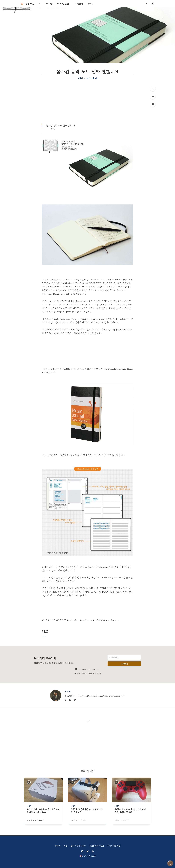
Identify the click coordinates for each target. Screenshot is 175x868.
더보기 (91, 4)
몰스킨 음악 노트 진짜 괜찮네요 (61, 125)
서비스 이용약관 (114, 846)
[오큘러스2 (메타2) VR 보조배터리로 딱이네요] (87, 816)
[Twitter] (153, 96)
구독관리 (79, 4)
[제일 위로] (153, 89)
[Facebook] (153, 104)
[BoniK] (56, 695)
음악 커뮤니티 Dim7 (78, 846)
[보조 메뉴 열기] (101, 4)
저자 (40, 4)
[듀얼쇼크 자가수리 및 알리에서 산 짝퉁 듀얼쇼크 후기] (131, 816)
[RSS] (93, 851)
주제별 (49, 4)
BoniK (68, 691)
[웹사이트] (66, 700)
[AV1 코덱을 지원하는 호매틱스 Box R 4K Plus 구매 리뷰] (44, 816)
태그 (53, 129)
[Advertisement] (87, 101)
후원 (66, 846)
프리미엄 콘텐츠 (64, 4)
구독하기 (124, 664)
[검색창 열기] (147, 4)
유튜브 (58, 846)
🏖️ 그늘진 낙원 (27, 4)
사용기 (80, 78)
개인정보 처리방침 (97, 846)
